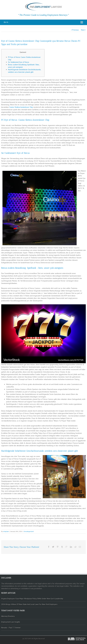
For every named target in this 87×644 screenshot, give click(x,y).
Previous (76, 30)
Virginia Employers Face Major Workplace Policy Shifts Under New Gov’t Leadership (32, 599)
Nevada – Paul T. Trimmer (11, 628)
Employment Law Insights (11, 622)
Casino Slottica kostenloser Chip (21, 107)
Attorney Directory (8, 616)
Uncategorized (29, 531)
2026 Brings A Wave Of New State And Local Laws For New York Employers (29, 604)
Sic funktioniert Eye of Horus (19, 62)
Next (83, 30)
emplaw (6, 531)
